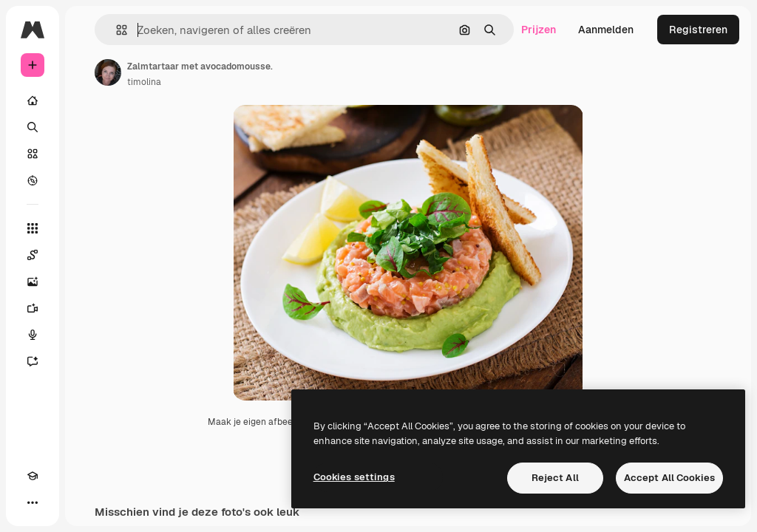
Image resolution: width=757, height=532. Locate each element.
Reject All (555, 478)
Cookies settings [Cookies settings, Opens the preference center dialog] (354, 477)
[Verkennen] (33, 180)
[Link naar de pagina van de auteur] (108, 72)
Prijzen (539, 30)
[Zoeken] (33, 127)
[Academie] (33, 476)
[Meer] (33, 502)
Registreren (698, 30)
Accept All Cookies (669, 478)
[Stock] (33, 154)
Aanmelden (606, 30)
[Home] (33, 100)
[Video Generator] (33, 308)
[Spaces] (33, 255)
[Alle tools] (33, 228)
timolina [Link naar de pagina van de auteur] (144, 82)
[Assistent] (33, 361)
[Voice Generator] (33, 335)
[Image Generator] (33, 282)
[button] (116, 30)
